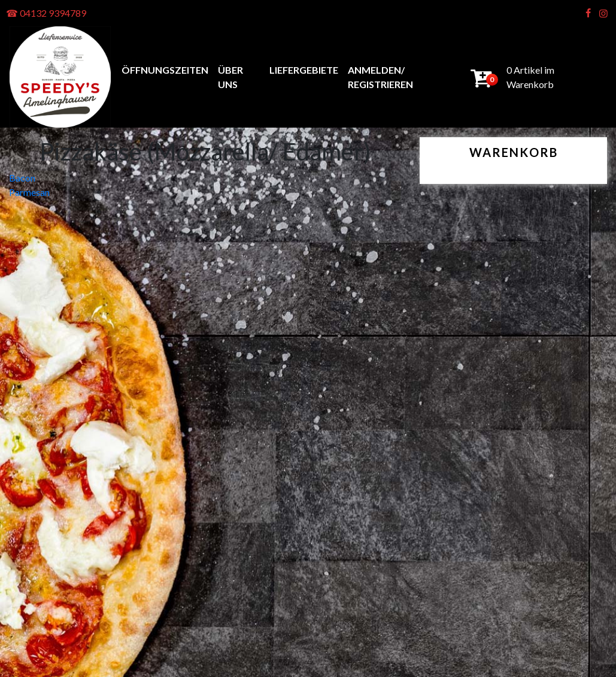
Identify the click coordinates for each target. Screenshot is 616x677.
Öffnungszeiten (165, 70)
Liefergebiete (304, 70)
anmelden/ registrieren (380, 77)
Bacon (22, 178)
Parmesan (29, 192)
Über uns (230, 77)
